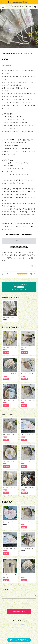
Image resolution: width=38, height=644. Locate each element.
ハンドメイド (6, 595)
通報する (33, 266)
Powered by (19, 624)
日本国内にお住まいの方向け (19, 247)
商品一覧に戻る (19, 612)
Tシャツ (4, 602)
